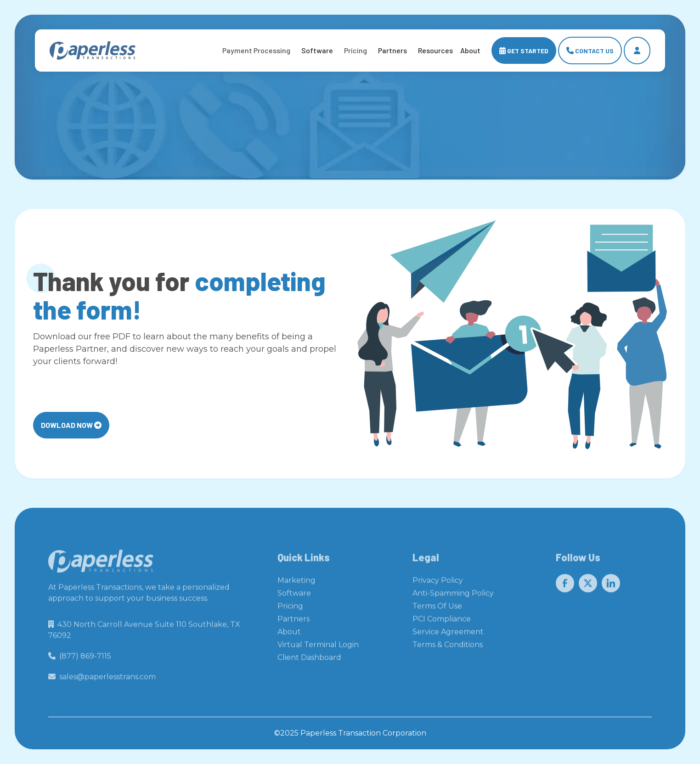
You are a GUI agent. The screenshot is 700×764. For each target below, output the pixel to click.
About (289, 634)
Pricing (290, 609)
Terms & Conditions (448, 647)
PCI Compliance (442, 621)
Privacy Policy (438, 583)
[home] (93, 51)
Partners (392, 50)
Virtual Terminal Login (318, 647)
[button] (256, 51)
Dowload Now (71, 425)
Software (317, 50)
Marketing (296, 583)
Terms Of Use (437, 609)
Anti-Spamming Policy (453, 596)
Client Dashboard (309, 660)
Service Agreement (448, 634)
